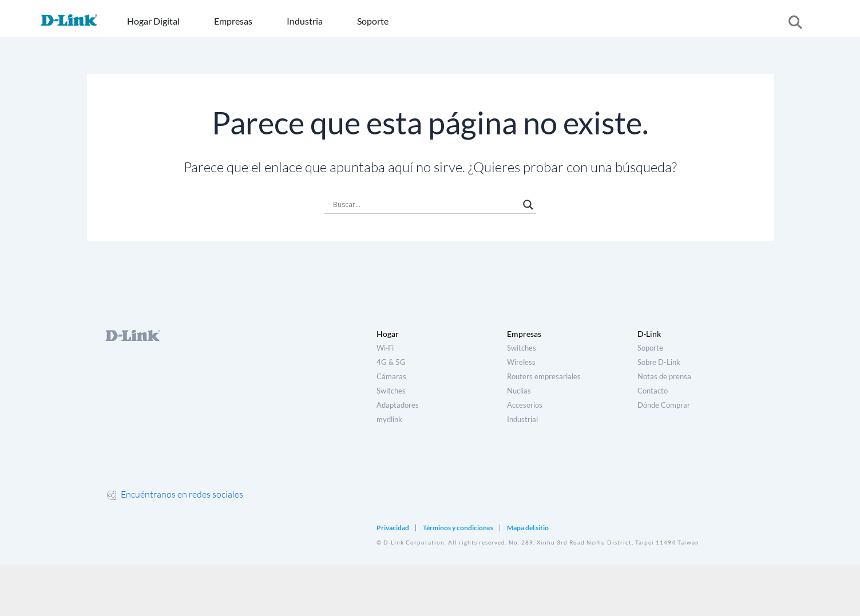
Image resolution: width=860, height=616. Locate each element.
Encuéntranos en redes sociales (175, 494)
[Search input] (425, 205)
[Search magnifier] (528, 205)
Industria (305, 21)
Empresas (233, 21)
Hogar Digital (153, 21)
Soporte (373, 21)
